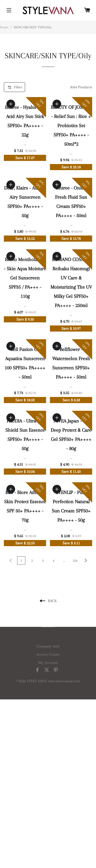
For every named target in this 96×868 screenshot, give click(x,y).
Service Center (48, 654)
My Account (48, 663)
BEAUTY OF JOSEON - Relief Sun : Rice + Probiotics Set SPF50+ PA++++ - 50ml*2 (71, 126)
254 (75, 561)
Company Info (48, 646)
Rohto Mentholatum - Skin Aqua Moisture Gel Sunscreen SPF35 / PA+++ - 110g (25, 278)
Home (4, 27)
